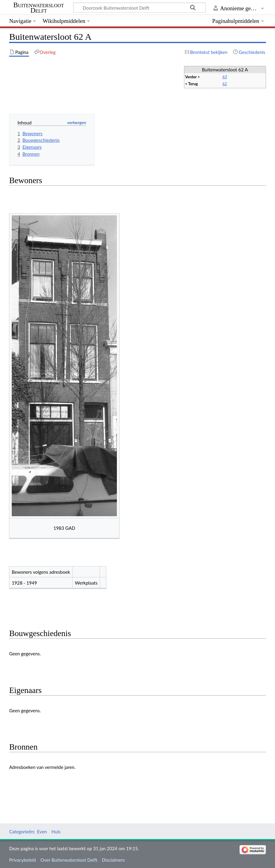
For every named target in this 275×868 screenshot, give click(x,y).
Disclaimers (113, 860)
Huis (56, 832)
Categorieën (21, 832)
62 (225, 84)
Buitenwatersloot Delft (39, 8)
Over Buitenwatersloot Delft (69, 860)
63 (225, 77)
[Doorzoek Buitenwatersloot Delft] (139, 8)
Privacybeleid (22, 860)
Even (42, 832)
